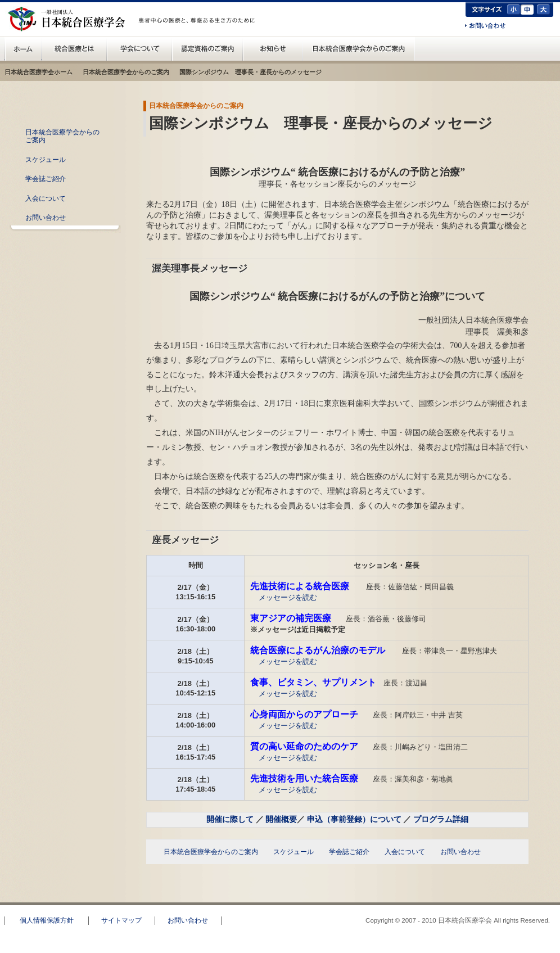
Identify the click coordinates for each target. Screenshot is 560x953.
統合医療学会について (139, 48)
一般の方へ (198, 33)
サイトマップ (121, 920)
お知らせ (273, 48)
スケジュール (46, 160)
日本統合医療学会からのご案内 (359, 48)
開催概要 (281, 819)
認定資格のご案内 (207, 48)
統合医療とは (74, 48)
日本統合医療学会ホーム (39, 72)
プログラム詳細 (441, 819)
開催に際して (230, 819)
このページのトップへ (518, 897)
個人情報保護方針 (47, 920)
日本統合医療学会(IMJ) (69, 19)
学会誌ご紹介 (46, 179)
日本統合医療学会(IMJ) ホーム (23, 48)
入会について (46, 198)
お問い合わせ (485, 26)
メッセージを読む (288, 597)
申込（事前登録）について (354, 819)
